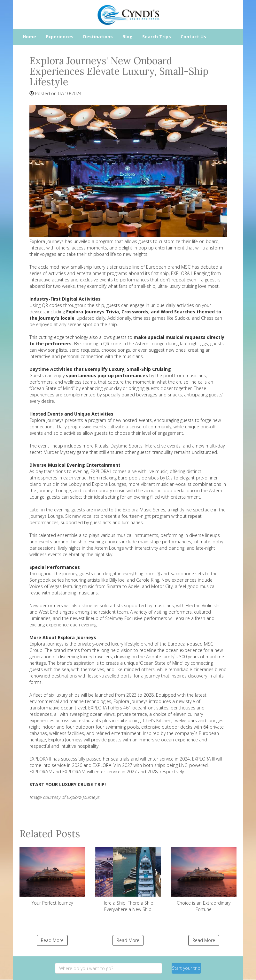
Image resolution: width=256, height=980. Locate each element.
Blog (128, 37)
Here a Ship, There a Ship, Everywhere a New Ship (128, 880)
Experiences (60, 37)
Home (29, 37)
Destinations (98, 37)
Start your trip (186, 968)
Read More (52, 940)
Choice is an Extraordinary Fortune (204, 880)
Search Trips (157, 37)
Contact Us (193, 37)
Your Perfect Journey (53, 877)
